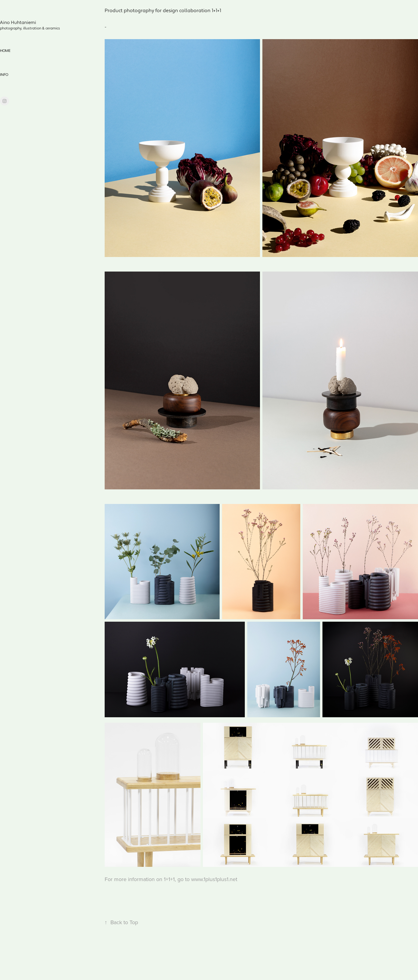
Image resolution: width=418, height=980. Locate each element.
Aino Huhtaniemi (18, 23)
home (5, 51)
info (4, 75)
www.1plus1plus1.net (214, 879)
